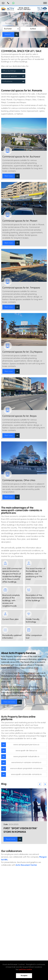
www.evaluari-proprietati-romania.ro (26, 768)
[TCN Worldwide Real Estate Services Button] (42, 9)
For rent (8, 23)
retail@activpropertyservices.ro (3, 2)
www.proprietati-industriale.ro (26, 757)
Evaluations (7, 81)
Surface (33, 29)
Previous (40, 784)
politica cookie (26, 970)
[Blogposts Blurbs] (24, 805)
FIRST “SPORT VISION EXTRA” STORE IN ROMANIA (21, 830)
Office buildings (9, 71)
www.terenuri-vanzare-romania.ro (26, 762)
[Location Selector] (11, 29)
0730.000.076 (8, 2)
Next (45, 784)
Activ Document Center (26, 865)
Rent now (9, 176)
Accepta (24, 976)
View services (9, 702)
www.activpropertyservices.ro (26, 745)
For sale (25, 23)
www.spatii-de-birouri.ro (26, 751)
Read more (11, 839)
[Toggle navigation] (45, 3)
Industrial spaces (10, 76)
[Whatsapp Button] (13, 3)
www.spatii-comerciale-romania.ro (26, 774)
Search (8, 35)
